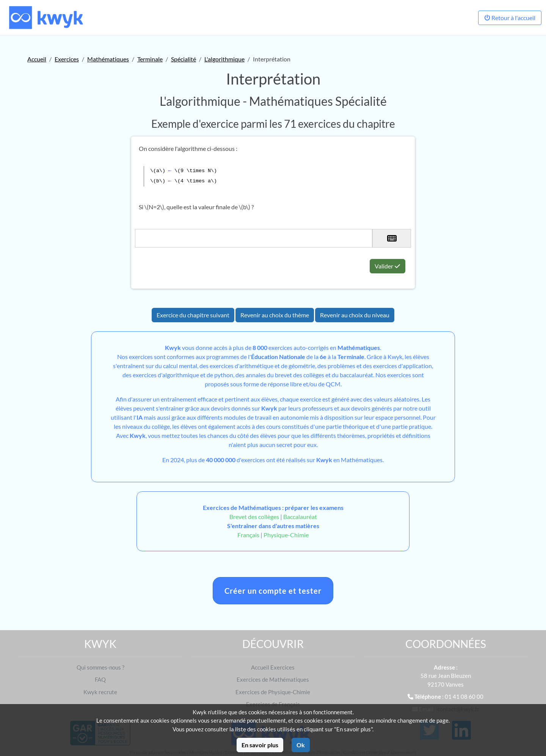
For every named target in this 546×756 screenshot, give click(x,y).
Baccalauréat (300, 517)
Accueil (37, 59)
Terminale (150, 59)
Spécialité (184, 59)
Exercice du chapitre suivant (193, 315)
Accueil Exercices (273, 667)
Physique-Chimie (286, 535)
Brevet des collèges (255, 517)
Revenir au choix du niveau (355, 315)
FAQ (100, 679)
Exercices (67, 59)
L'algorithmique (224, 59)
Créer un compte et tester (273, 591)
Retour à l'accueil (510, 18)
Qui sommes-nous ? (100, 667)
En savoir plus (260, 745)
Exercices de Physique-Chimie (273, 692)
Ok (301, 745)
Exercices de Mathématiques (273, 679)
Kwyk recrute (100, 692)
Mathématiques (108, 59)
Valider (388, 266)
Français (248, 535)
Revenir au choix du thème (275, 315)
